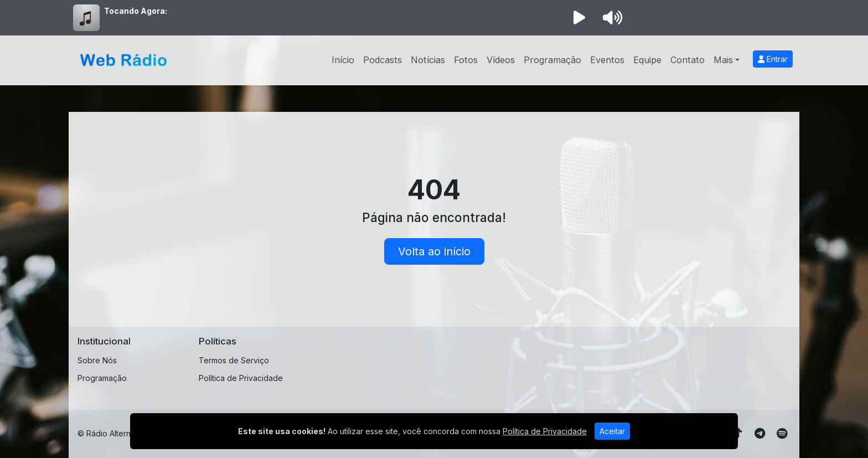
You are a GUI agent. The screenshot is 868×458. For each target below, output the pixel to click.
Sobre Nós (97, 360)
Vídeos (501, 60)
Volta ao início (434, 251)
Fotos (466, 60)
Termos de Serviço (234, 360)
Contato (688, 60)
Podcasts (383, 60)
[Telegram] (760, 434)
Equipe (647, 60)
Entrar (773, 59)
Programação (552, 60)
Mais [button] (723, 60)
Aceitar (612, 431)
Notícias (428, 60)
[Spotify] (782, 434)
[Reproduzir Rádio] (579, 18)
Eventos (607, 60)
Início (343, 60)
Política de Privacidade (241, 378)
